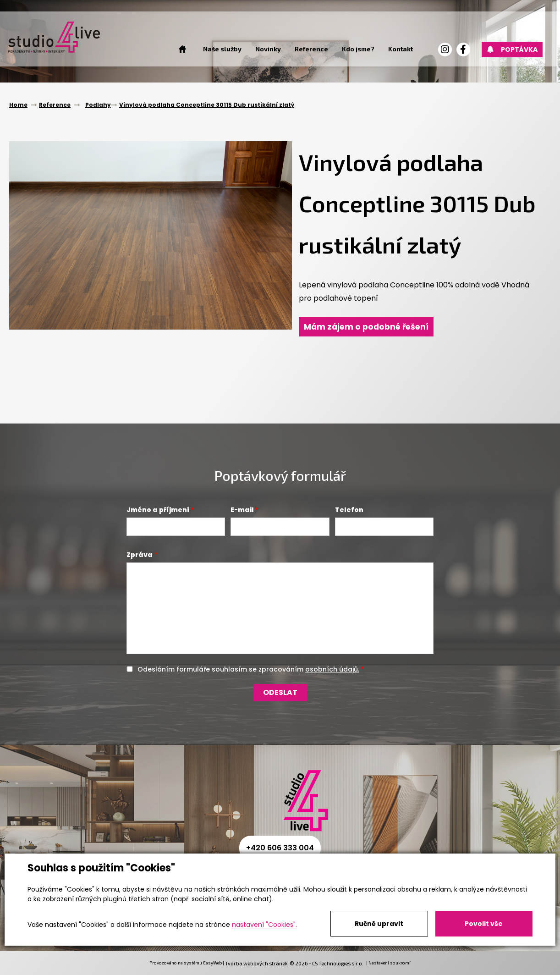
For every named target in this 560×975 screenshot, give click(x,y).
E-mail (242, 510)
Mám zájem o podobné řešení (368, 327)
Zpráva (140, 555)
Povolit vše (484, 924)
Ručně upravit (379, 924)
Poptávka (511, 50)
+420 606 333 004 (280, 848)
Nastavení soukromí (390, 963)
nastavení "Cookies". (264, 925)
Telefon (349, 510)
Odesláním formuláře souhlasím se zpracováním (248, 669)
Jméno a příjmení (158, 510)
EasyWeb (212, 963)
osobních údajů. (332, 669)
